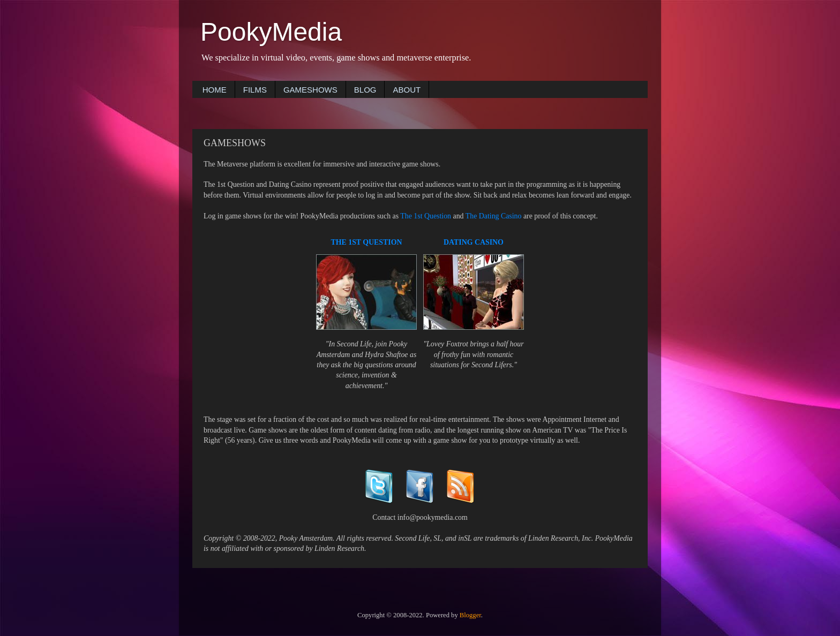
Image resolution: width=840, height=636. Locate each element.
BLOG (365, 90)
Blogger (470, 615)
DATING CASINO (474, 242)
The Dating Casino (494, 216)
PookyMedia (271, 32)
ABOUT (407, 90)
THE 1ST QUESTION (367, 242)
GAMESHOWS (310, 90)
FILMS (255, 90)
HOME (215, 90)
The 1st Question (426, 216)
